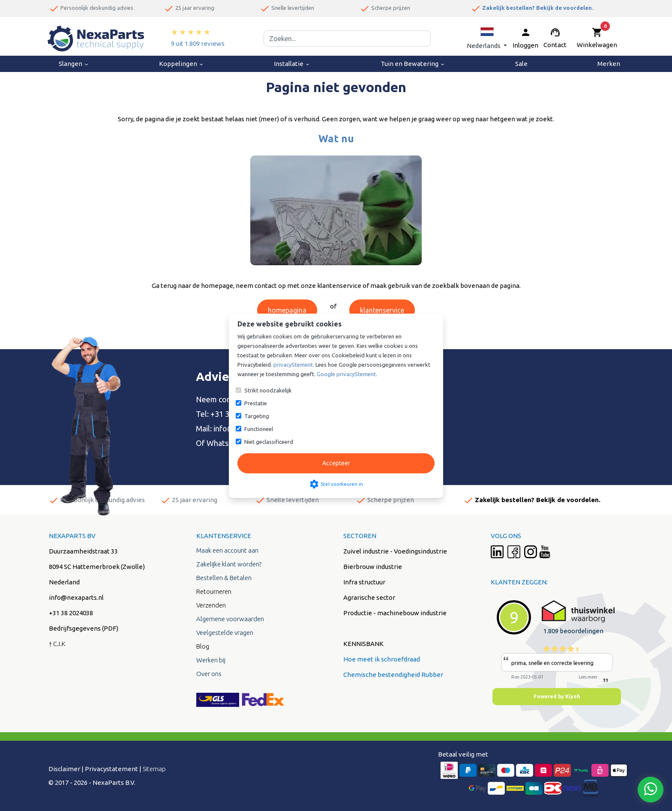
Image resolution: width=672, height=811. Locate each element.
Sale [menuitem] (521, 64)
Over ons (209, 674)
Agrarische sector (369, 597)
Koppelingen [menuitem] (181, 64)
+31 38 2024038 (71, 613)
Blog (203, 646)
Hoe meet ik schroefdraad (382, 659)
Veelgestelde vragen (225, 633)
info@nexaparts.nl (76, 597)
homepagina (287, 310)
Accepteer (336, 463)
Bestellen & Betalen (224, 578)
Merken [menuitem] (609, 64)
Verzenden (211, 605)
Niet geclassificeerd (269, 442)
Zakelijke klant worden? (229, 564)
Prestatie (256, 403)
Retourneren (214, 591)
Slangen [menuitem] (74, 64)
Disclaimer (64, 769)
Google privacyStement (346, 374)
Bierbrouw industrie (373, 567)
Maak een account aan (227, 550)
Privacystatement (111, 769)
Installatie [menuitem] (292, 64)
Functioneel (259, 429)
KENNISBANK (363, 644)
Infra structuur (364, 582)
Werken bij (211, 660)
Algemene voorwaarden (230, 619)
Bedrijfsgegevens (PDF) (84, 628)
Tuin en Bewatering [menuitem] (413, 64)
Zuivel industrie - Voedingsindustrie (395, 551)
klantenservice (382, 310)
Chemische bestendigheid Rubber (393, 675)
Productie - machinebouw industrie (395, 613)
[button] (487, 38)
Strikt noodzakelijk (268, 390)
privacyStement (293, 365)
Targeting (257, 416)
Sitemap (154, 769)
